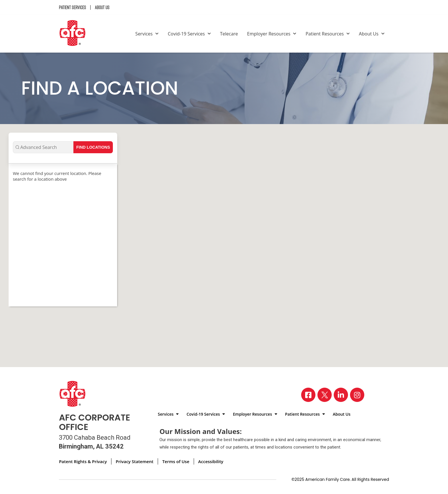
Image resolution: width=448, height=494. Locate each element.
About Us (102, 7)
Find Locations (93, 147)
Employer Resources (272, 34)
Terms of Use (176, 461)
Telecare (229, 34)
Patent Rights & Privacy (83, 461)
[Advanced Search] (43, 147)
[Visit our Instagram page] (357, 395)
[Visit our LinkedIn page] (341, 395)
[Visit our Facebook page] (308, 395)
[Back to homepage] (75, 34)
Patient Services (72, 7)
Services (147, 34)
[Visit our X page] (325, 395)
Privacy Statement (135, 461)
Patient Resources (328, 34)
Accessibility (211, 461)
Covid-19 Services (189, 34)
